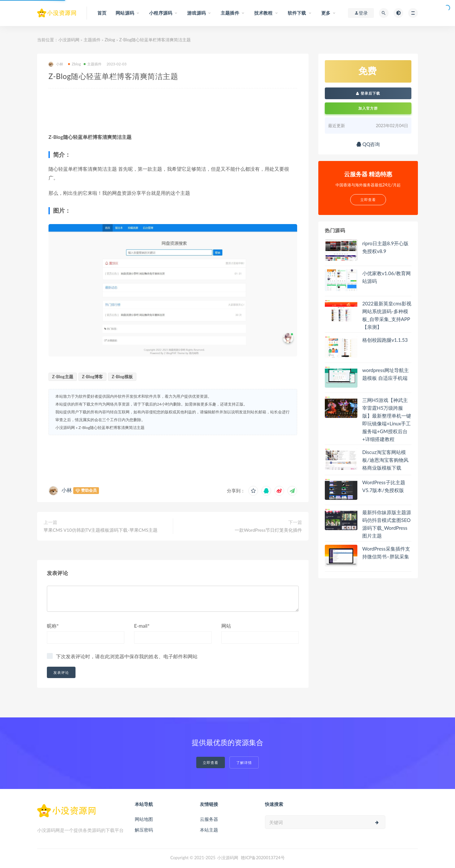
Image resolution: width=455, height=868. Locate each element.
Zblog (110, 40)
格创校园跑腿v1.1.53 (385, 340)
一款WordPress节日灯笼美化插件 (268, 530)
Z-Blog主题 (63, 377)
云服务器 (209, 819)
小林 (56, 64)
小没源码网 (69, 40)
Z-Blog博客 (93, 377)
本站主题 (209, 830)
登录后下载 (368, 93)
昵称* (53, 626)
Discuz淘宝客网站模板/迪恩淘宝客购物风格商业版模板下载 (385, 460)
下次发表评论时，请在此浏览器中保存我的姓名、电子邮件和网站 (127, 656)
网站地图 (144, 819)
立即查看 (211, 762)
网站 (226, 626)
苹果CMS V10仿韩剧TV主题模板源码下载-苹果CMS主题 (101, 530)
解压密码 (144, 830)
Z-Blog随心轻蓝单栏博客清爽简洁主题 (111, 427)
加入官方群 (368, 108)
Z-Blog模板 (122, 377)
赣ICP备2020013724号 (263, 858)
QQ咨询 (368, 144)
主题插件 (92, 40)
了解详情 (244, 762)
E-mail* (142, 626)
